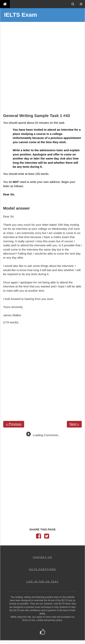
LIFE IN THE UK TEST (42, 582)
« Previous (14, 424)
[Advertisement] (42, 68)
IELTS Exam (21, 15)
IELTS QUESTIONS (42, 569)
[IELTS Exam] (5, 4)
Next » (74, 424)
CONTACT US (42, 557)
